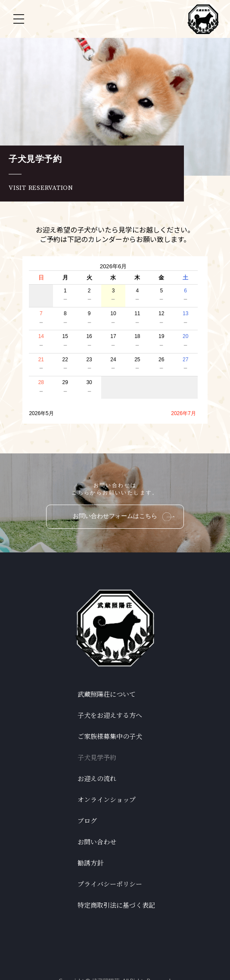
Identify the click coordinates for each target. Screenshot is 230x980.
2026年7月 (183, 413)
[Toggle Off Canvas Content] (19, 19)
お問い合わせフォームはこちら (124, 517)
